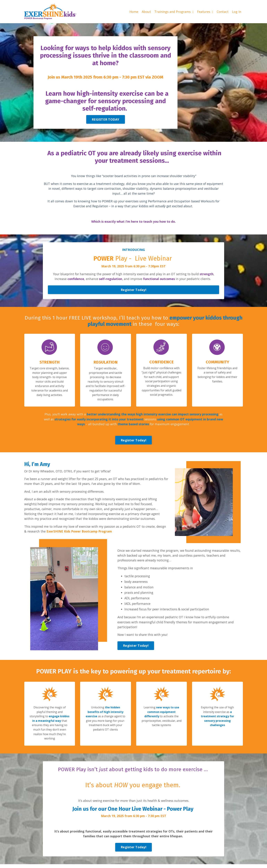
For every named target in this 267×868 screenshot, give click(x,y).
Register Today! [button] (133, 291)
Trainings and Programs (174, 12)
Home (134, 12)
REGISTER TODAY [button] (106, 119)
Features (205, 12)
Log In (237, 12)
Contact (223, 12)
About (146, 12)
